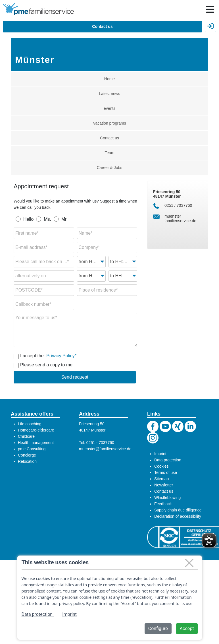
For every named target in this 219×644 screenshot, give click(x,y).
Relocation (27, 461)
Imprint (160, 454)
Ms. (47, 219)
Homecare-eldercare (36, 430)
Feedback (163, 504)
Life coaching (30, 424)
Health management (36, 443)
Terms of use (166, 472)
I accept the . (49, 356)
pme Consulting (32, 449)
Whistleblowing (167, 498)
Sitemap (161, 479)
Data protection (168, 460)
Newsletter (164, 485)
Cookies (161, 466)
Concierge (27, 455)
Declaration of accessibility (178, 516)
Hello (28, 219)
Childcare (26, 436)
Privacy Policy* (61, 356)
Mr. (64, 219)
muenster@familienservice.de (105, 449)
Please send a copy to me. (47, 365)
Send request (75, 377)
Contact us (102, 26)
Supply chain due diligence (178, 510)
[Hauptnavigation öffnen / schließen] (210, 9)
